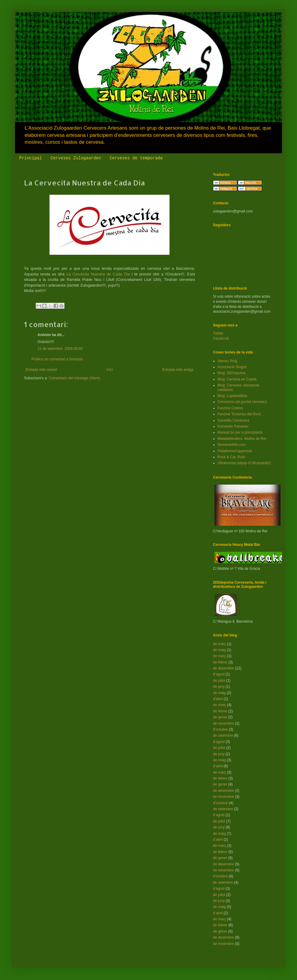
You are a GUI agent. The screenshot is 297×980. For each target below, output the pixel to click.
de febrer (220, 662)
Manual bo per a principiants (240, 432)
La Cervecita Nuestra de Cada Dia (98, 274)
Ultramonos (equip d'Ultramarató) (244, 463)
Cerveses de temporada (136, 158)
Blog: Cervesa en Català (237, 379)
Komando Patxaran (233, 426)
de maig (219, 650)
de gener (220, 717)
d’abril (218, 699)
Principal (31, 158)
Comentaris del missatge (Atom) (74, 378)
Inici (110, 370)
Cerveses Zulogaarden (76, 158)
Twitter (218, 333)
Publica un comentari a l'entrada (57, 359)
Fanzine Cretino (230, 408)
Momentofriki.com (232, 445)
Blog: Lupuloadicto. (233, 396)
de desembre (223, 668)
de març (219, 644)
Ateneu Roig (227, 361)
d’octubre (220, 729)
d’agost (219, 674)
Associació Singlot (232, 367)
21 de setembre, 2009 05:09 (60, 349)
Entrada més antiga (178, 370)
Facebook (221, 338)
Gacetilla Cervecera (233, 420)
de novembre (223, 723)
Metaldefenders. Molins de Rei (242, 439)
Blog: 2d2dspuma (231, 373)
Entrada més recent (41, 370)
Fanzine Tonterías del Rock (239, 414)
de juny (219, 687)
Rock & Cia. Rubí (231, 457)
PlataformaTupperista (235, 451)
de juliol (219, 681)
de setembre (223, 735)
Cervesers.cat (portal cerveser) (242, 402)
